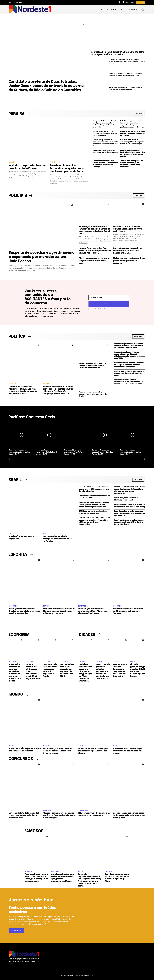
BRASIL (11, 534)
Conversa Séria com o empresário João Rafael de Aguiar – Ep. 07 (130, 452)
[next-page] (144, 459)
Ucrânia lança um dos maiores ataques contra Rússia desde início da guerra (58, 751)
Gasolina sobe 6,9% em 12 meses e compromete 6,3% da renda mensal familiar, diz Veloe (94, 489)
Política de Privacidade (105, 309)
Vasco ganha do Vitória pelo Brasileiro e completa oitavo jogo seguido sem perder (24, 611)
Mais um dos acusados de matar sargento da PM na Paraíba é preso (94, 261)
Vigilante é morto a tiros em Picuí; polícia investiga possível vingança (129, 261)
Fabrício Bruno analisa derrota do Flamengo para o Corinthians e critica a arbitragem (59, 611)
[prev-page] (10, 459)
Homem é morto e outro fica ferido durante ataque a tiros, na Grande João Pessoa (95, 251)
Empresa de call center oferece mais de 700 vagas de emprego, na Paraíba (133, 133)
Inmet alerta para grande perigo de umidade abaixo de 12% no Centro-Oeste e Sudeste (129, 522)
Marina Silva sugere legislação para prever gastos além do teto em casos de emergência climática (94, 505)
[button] (143, 10)
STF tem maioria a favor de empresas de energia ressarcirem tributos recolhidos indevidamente (94, 366)
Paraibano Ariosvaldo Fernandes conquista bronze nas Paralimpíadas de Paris (67, 168)
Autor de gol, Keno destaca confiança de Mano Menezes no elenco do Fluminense (93, 611)
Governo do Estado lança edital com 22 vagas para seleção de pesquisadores (24, 816)
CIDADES (82, 662)
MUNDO (11, 746)
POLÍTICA (46, 384)
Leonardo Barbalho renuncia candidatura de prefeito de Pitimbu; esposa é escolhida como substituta (129, 382)
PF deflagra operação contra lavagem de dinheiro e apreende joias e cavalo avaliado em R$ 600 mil (127, 61)
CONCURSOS (13, 811)
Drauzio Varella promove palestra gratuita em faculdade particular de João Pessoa (103, 672)
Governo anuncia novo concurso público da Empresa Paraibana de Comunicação (132, 142)
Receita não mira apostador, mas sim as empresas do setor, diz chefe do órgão (94, 394)
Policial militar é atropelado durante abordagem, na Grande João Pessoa (128, 229)
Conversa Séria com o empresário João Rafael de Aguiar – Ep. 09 (75, 452)
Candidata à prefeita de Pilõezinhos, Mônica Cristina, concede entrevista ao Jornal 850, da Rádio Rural (129, 346)
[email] (109, 298)
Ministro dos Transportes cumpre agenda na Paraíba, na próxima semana (105, 133)
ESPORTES (13, 606)
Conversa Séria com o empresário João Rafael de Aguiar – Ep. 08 (102, 452)
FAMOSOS (28, 872)
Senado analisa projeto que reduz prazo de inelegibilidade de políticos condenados (129, 513)
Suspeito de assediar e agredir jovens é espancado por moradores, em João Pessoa (41, 257)
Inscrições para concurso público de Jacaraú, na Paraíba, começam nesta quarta (129, 816)
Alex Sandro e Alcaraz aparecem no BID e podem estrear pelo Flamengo (128, 611)
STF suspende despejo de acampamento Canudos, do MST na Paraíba (58, 539)
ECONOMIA (30, 662)
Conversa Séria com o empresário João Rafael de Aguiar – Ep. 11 (19, 452)
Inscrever (109, 304)
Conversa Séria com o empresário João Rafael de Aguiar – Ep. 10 (47, 452)
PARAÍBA (12, 162)
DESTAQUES (13, 384)
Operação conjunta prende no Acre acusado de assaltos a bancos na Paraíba (128, 251)
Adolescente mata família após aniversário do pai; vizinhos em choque (93, 751)
